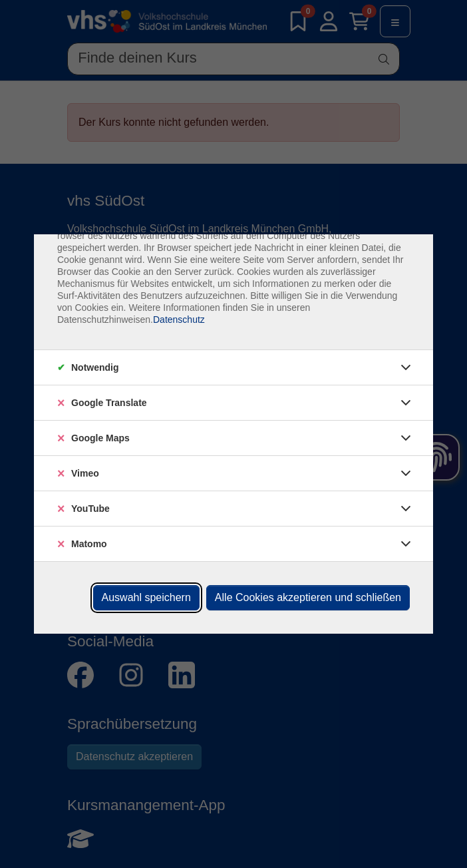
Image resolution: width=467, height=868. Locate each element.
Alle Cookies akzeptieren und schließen (308, 597)
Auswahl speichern (146, 597)
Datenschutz (179, 320)
